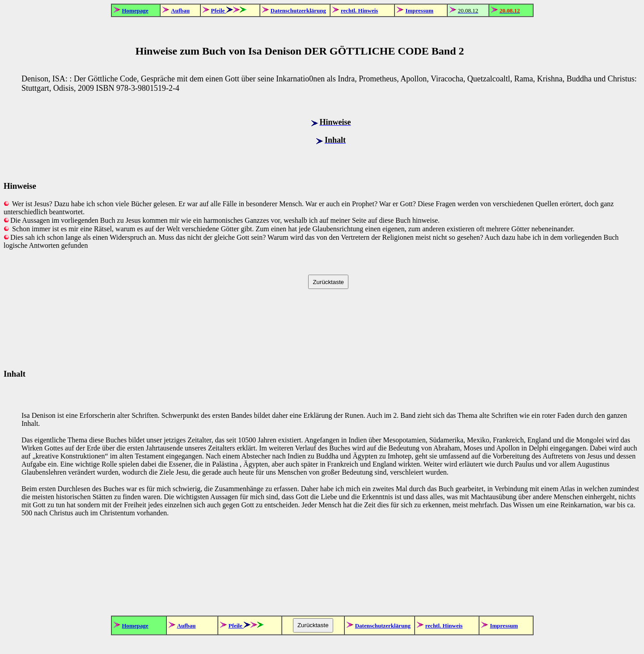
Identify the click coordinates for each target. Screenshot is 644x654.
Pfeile (219, 11)
